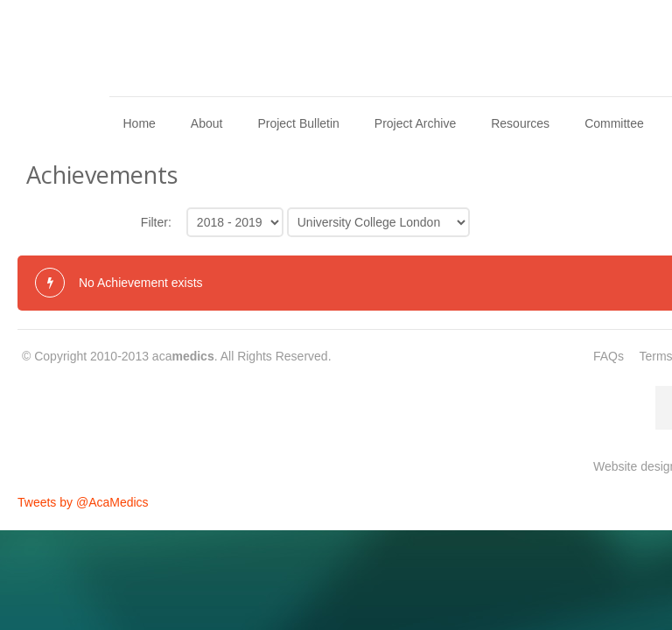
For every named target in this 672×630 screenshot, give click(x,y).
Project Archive (415, 123)
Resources (520, 123)
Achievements (102, 175)
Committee (614, 123)
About (207, 123)
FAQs (609, 356)
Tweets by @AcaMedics (83, 502)
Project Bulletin (298, 123)
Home (139, 123)
